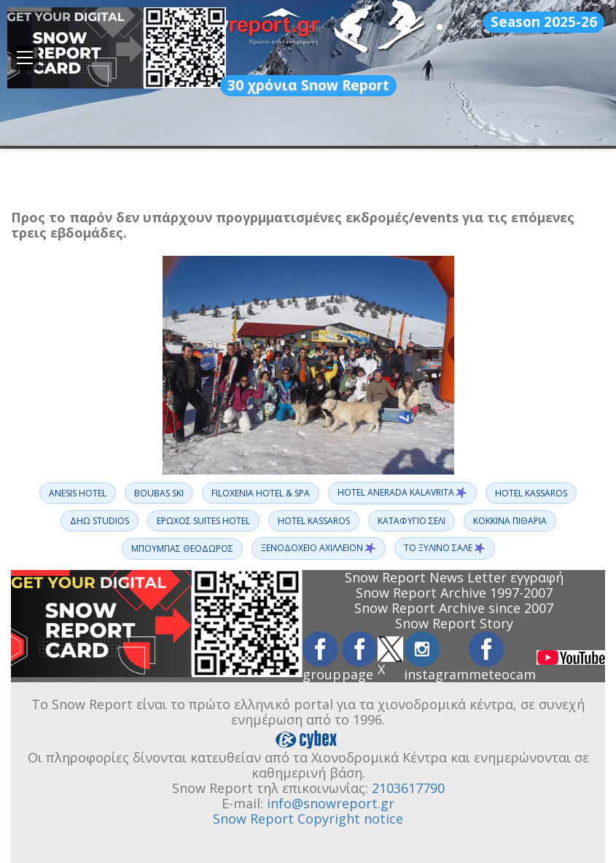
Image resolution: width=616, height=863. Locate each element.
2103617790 (408, 788)
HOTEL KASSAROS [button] (531, 493)
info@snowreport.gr (331, 803)
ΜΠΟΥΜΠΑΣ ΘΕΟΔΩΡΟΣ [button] (182, 548)
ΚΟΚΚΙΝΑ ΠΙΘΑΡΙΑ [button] (510, 521)
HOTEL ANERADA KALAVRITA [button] (402, 493)
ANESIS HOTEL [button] (78, 493)
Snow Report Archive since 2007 (454, 608)
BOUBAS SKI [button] (159, 493)
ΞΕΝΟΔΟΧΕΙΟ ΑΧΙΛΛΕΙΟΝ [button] (319, 548)
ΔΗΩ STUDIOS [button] (100, 521)
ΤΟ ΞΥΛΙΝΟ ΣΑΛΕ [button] (445, 548)
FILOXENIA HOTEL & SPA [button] (261, 493)
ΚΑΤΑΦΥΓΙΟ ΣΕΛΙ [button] (412, 521)
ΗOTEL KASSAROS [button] (314, 521)
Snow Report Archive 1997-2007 (454, 593)
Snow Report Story (454, 623)
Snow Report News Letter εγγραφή (454, 577)
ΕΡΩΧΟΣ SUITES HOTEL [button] (203, 521)
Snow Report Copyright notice (308, 819)
